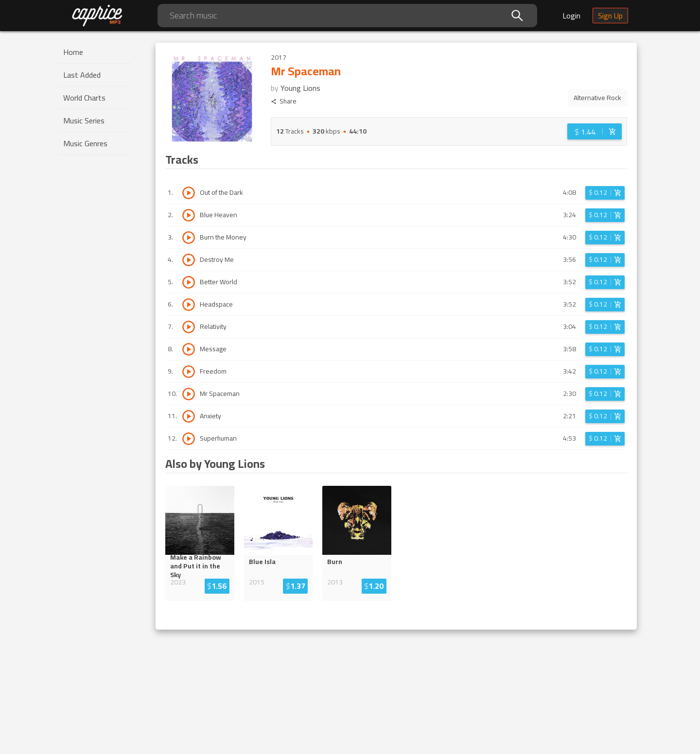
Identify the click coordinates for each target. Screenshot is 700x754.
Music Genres (85, 143)
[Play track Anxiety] (189, 416)
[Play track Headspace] (189, 305)
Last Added (82, 75)
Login (571, 16)
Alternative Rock (597, 98)
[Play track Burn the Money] (189, 238)
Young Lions (300, 88)
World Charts (84, 98)
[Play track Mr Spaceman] (189, 394)
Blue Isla (262, 562)
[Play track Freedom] (189, 372)
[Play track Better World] (189, 282)
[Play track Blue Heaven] (189, 215)
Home (73, 52)
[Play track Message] (189, 349)
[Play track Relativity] (189, 327)
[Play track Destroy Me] (189, 260)
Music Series (84, 120)
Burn (335, 562)
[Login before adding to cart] (595, 131)
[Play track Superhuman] (189, 439)
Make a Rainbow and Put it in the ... (199, 566)
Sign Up (610, 16)
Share (284, 101)
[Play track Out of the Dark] (189, 193)
